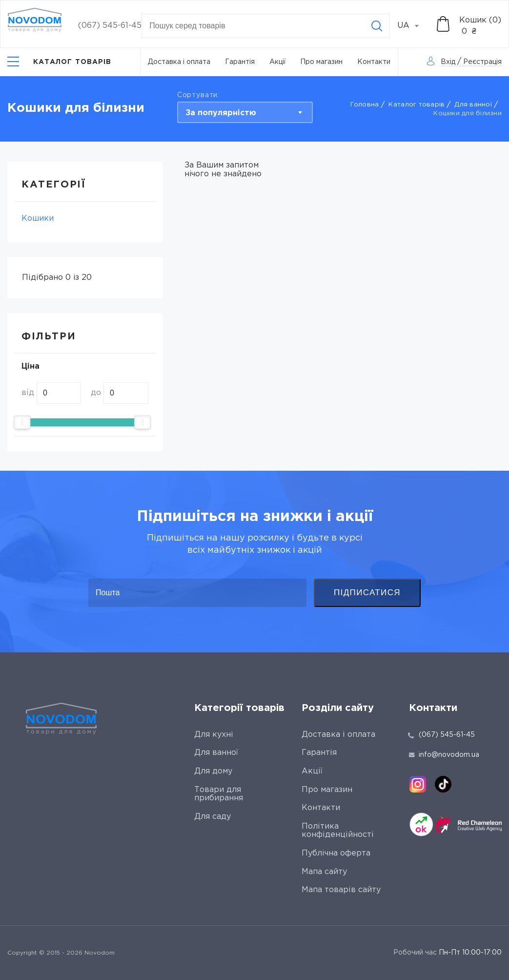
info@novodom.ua (444, 755)
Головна (365, 105)
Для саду (213, 817)
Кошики (38, 219)
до (96, 393)
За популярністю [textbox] (221, 113)
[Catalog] (60, 62)
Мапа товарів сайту (341, 890)
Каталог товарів (417, 105)
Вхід (448, 62)
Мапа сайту (324, 872)
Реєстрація (482, 62)
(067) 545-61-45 (110, 26)
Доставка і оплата (179, 62)
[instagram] (418, 784)
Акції (278, 62)
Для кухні (214, 735)
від (28, 393)
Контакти (374, 62)
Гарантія (240, 62)
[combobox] (413, 26)
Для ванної (473, 105)
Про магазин (321, 62)
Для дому (213, 771)
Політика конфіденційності (338, 831)
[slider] (22, 422)
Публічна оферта (336, 853)
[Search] (377, 26)
